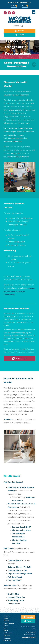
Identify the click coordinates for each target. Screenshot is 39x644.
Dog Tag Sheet (15, 580)
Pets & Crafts (10, 585)
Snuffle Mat (13, 594)
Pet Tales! (8, 549)
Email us (8, 419)
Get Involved (8, 633)
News (5, 628)
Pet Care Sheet (15, 577)
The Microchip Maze (21, 530)
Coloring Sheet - (15, 560)
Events (6, 630)
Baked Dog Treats (16, 600)
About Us (7, 636)
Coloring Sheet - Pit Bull (19, 567)
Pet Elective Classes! (13, 482)
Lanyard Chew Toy (16, 597)
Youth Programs (9, 623)
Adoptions (7, 616)
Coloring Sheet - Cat (17, 570)
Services (6, 626)
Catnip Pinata (14, 604)
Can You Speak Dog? (21, 527)
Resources (7, 638)
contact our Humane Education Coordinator (19, 291)
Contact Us (7, 641)
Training (6, 621)
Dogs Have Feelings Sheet (20, 574)
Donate (6, 618)
